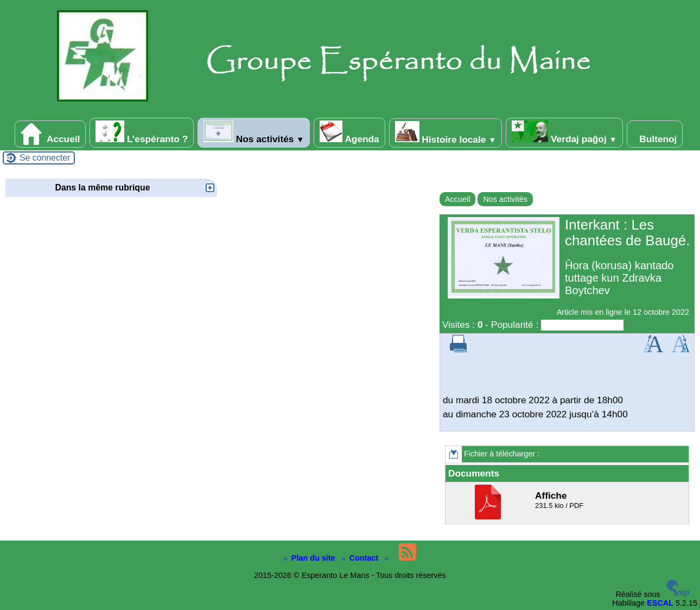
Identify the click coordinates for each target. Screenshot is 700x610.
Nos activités (254, 132)
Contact (361, 558)
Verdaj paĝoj (564, 132)
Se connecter (45, 158)
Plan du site (311, 558)
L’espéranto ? (142, 132)
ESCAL (660, 603)
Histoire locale (446, 133)
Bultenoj (655, 134)
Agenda (349, 132)
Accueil (50, 134)
